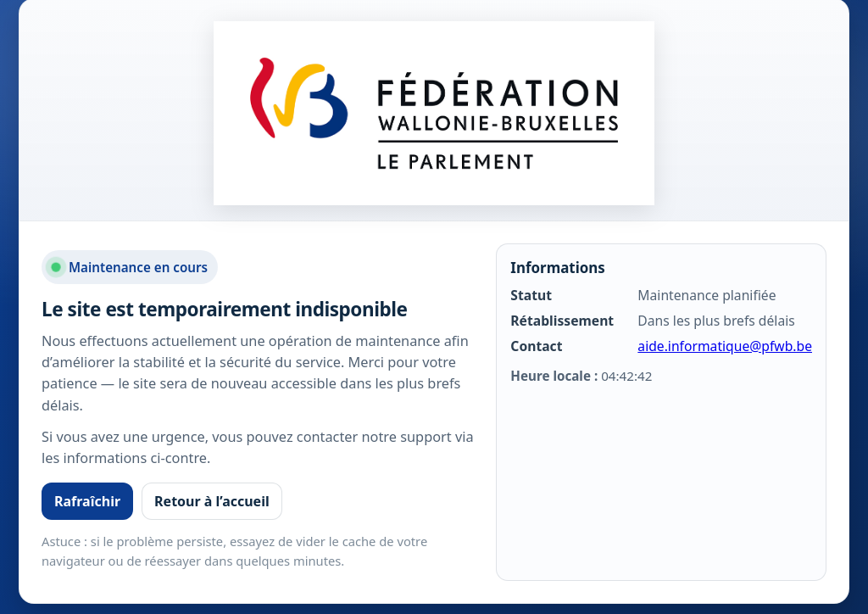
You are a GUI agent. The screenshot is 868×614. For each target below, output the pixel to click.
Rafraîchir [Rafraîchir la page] (87, 501)
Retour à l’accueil (212, 501)
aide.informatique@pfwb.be (725, 346)
